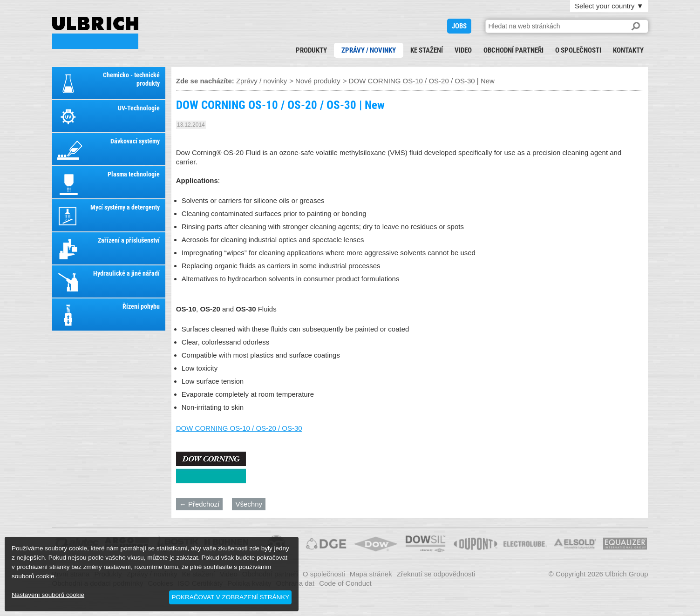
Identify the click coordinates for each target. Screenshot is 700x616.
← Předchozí (200, 504)
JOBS (459, 26)
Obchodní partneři (513, 50)
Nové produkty (318, 81)
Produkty (311, 50)
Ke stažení (427, 50)
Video (463, 50)
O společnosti (578, 50)
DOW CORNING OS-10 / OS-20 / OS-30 (239, 428)
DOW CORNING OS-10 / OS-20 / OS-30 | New (95, 33)
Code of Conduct (345, 583)
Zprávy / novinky (369, 50)
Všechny (249, 504)
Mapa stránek (371, 574)
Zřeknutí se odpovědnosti (436, 574)
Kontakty (628, 50)
